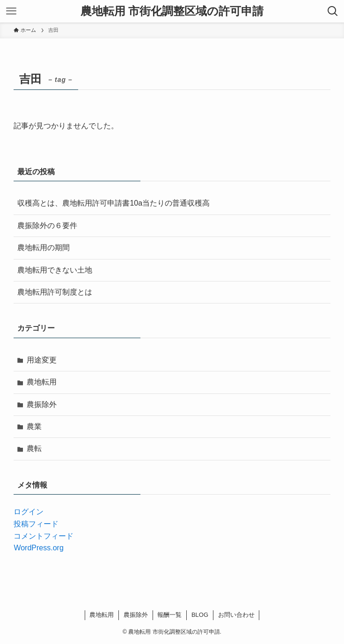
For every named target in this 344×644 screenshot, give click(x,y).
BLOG (200, 615)
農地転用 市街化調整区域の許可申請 (172, 11)
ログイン (29, 512)
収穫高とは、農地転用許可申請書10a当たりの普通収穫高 (113, 203)
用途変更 (42, 360)
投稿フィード (36, 524)
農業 (34, 426)
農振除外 (42, 404)
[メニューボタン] (11, 11)
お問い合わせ (236, 615)
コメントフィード (44, 536)
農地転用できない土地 (55, 270)
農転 (34, 448)
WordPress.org (38, 548)
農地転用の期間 (44, 248)
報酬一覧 (169, 615)
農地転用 (42, 382)
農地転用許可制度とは (55, 292)
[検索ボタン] (333, 11)
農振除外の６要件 (47, 226)
